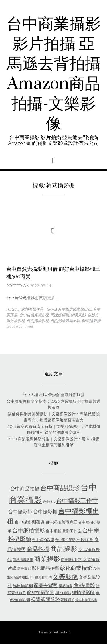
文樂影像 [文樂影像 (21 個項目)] (65, 576)
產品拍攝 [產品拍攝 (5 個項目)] (66, 586)
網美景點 (78, 315)
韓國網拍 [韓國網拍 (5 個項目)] (68, 600)
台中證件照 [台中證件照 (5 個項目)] (85, 540)
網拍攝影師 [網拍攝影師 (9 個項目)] (83, 592)
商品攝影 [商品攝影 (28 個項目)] (64, 548)
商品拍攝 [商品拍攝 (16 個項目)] (38, 549)
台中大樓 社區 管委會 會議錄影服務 (53, 395)
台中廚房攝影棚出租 (75, 309)
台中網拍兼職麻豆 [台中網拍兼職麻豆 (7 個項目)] (61, 522)
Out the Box (61, 632)
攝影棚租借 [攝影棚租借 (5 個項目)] (43, 577)
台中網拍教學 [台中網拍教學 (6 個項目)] (43, 540)
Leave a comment (20, 326)
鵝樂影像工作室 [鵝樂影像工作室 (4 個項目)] (86, 600)
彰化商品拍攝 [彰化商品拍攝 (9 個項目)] (45, 568)
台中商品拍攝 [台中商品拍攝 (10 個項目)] (25, 489)
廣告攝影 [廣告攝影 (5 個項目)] (24, 569)
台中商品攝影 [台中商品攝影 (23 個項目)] (60, 488)
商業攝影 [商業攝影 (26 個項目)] (47, 558)
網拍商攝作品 (32, 309)
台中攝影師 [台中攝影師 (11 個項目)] (20, 512)
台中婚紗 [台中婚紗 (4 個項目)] (49, 502)
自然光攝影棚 (38, 321)
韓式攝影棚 (91, 321)
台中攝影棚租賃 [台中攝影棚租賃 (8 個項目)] (30, 522)
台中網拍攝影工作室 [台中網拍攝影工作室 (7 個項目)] (64, 531)
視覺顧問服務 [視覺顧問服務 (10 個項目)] (45, 599)
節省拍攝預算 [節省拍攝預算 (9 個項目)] (41, 592)
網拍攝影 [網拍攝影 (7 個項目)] (63, 593)
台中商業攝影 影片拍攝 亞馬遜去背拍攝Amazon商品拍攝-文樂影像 (54, 74)
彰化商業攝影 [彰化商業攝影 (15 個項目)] (76, 568)
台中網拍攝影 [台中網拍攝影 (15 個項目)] (29, 530)
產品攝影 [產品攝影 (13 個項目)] (84, 585)
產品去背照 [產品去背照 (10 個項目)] (46, 585)
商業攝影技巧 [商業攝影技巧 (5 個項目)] (71, 560)
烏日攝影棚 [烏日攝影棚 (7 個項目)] (23, 585)
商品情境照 (60, 315)
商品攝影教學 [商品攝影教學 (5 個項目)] (23, 560)
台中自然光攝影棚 (34, 315)
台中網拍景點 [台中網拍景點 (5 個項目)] (65, 540)
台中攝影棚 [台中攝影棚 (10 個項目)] (45, 512)
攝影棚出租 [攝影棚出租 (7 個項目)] (24, 577)
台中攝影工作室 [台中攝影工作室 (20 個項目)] (77, 501)
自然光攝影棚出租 (65, 321)
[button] (53, 161)
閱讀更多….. (49, 298)
